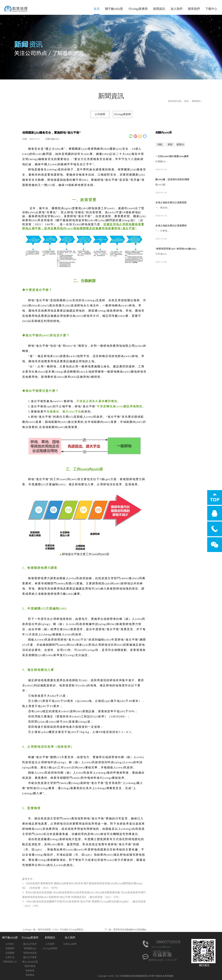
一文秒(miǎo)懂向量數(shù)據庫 (172, 156)
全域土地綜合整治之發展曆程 (171, 226)
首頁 (97, 9)
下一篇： (126, 930)
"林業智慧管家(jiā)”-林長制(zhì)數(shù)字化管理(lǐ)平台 (178, 249)
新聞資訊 (196, 101)
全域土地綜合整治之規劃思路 (171, 202)
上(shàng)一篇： (53, 930)
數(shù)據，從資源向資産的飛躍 (172, 179)
